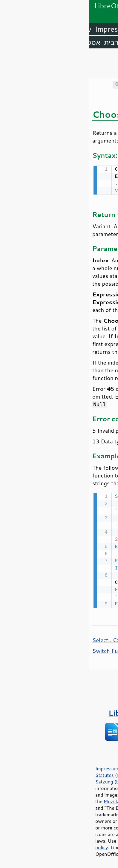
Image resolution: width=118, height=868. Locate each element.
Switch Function (24, 650)
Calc (43, 29)
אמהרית (50, 42)
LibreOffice (98, 29)
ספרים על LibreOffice (59, 712)
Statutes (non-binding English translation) (52, 774)
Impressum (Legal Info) (31, 767)
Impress (19, 29)
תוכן (112, 60)
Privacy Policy (76, 767)
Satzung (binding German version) (43, 780)
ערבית (24, 42)
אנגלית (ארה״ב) (91, 42)
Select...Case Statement (33, 639)
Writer (64, 29)
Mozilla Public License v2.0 (44, 800)
